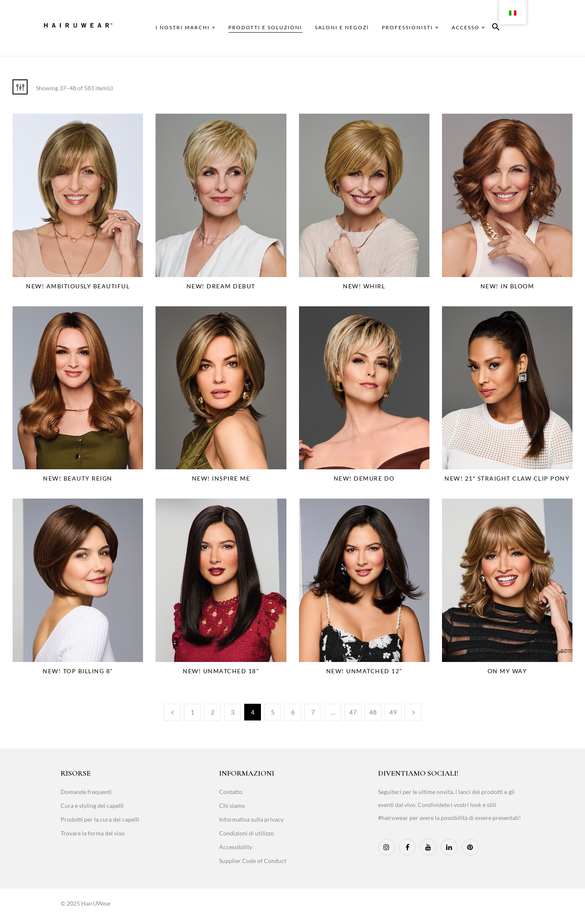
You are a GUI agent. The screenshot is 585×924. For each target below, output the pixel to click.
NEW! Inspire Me (221, 478)
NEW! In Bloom (507, 286)
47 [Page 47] (353, 712)
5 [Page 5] (273, 712)
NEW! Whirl (364, 286)
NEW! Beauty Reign (78, 478)
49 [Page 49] (393, 712)
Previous (172, 712)
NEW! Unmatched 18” (221, 671)
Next (413, 712)
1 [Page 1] (193, 712)
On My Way (507, 671)
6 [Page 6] (293, 712)
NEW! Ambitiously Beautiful (78, 286)
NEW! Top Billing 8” (78, 671)
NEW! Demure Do (364, 478)
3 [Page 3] (233, 712)
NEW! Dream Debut (221, 286)
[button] (496, 28)
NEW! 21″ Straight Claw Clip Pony (507, 478)
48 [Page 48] (373, 712)
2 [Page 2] (213, 712)
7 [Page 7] (313, 712)
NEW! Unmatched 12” (364, 671)
